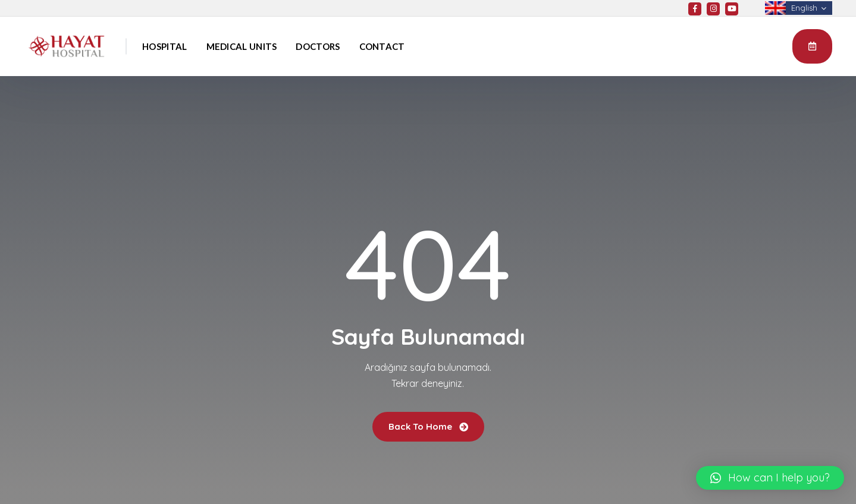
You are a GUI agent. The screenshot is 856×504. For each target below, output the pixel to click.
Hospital (164, 46)
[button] (770, 478)
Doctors (318, 46)
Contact (382, 46)
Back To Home (428, 426)
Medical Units (242, 46)
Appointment (812, 46)
